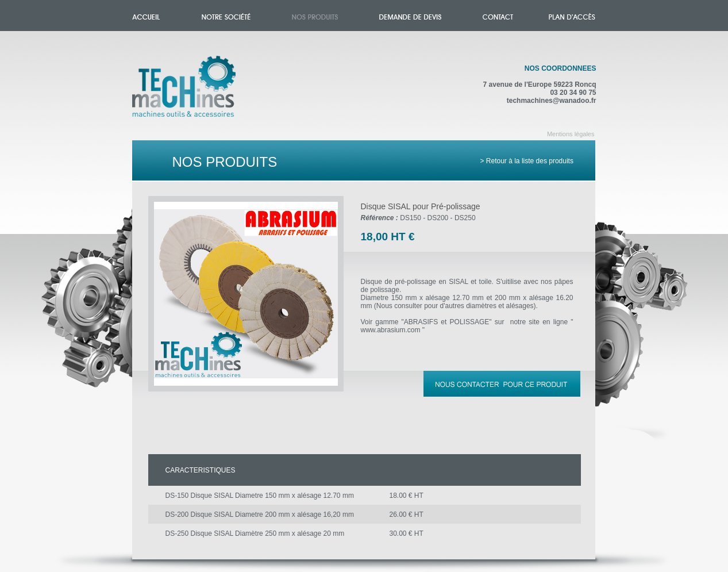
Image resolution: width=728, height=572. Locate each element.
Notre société (226, 16)
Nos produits (315, 16)
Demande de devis (410, 16)
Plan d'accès (572, 16)
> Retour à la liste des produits (527, 161)
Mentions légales (571, 134)
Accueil (196, 93)
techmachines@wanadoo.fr (552, 101)
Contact (498, 16)
